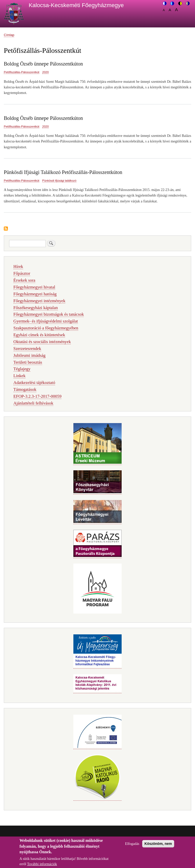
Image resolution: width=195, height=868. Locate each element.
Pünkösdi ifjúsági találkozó (59, 181)
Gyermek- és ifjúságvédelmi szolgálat (46, 321)
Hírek (18, 267)
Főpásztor (22, 273)
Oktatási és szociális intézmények (42, 342)
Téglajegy (22, 369)
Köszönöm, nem (158, 846)
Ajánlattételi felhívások (33, 403)
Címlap (9, 35)
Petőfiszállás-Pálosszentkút (22, 72)
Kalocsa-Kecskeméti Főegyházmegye (76, 5)
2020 (45, 72)
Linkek (20, 376)
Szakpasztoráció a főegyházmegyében (46, 328)
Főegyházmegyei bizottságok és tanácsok (49, 314)
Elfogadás (132, 847)
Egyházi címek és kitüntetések (39, 335)
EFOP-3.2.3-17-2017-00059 (37, 396)
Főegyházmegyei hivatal (34, 287)
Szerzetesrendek (27, 349)
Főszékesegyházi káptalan (36, 308)
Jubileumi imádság (29, 355)
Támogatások (25, 389)
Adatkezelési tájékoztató (34, 383)
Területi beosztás (28, 362)
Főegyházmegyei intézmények (39, 301)
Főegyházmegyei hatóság (35, 294)
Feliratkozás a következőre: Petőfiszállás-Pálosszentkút (6, 229)
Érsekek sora (24, 280)
